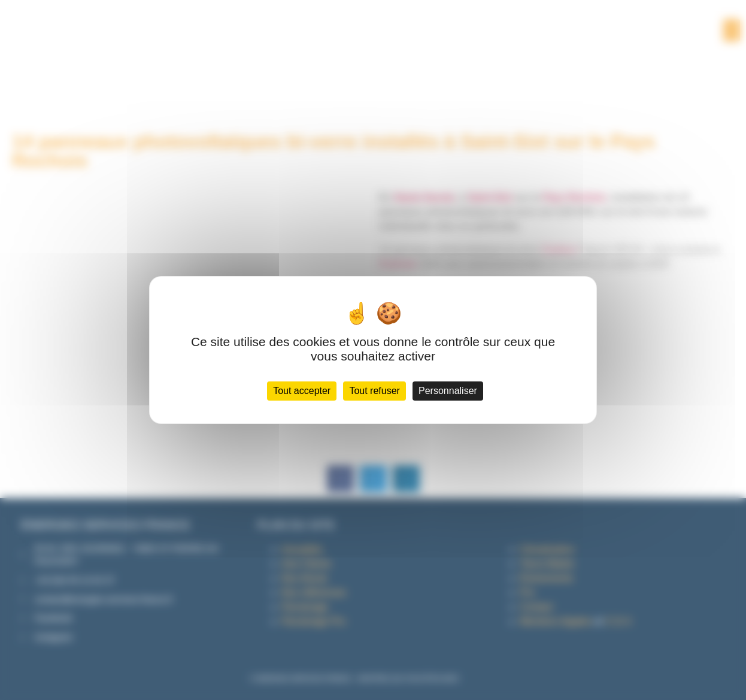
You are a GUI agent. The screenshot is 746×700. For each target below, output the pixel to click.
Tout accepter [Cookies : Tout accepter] (302, 391)
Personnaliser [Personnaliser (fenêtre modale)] (448, 391)
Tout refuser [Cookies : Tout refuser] (374, 391)
